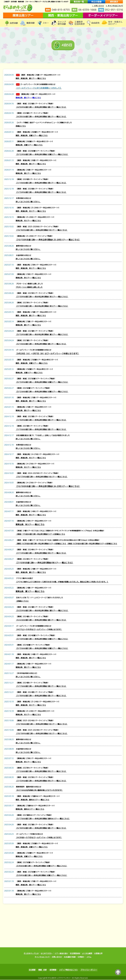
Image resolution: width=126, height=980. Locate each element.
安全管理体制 (75, 954)
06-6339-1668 (84, 10)
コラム (89, 957)
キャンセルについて (42, 957)
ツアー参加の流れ (61, 954)
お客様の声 (98, 954)
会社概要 (34, 970)
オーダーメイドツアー (103, 15)
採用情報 (53, 970)
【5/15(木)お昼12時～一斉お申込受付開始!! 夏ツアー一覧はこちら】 (42, 335)
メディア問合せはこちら (68, 970)
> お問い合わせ (98, 6)
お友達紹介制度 (70, 957)
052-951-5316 (111, 10)
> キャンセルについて (114, 6)
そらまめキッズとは (31, 954)
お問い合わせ (57, 957)
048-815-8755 (57, 10)
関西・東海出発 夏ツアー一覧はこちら (31, 78)
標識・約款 (43, 970)
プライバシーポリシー (87, 970)
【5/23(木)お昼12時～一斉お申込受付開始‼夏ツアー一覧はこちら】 (42, 611)
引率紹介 (81, 957)
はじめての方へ (47, 954)
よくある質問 (87, 954)
